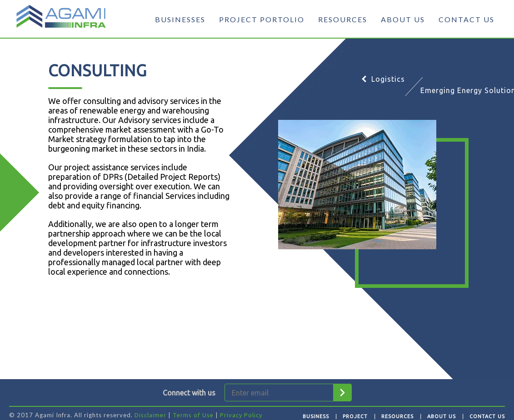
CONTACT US (467, 19)
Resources (397, 416)
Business (316, 416)
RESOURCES (343, 19)
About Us (442, 416)
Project (355, 416)
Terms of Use (193, 415)
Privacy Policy (241, 415)
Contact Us (487, 416)
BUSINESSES (180, 19)
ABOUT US (403, 19)
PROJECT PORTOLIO (262, 19)
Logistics (383, 79)
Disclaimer (150, 415)
